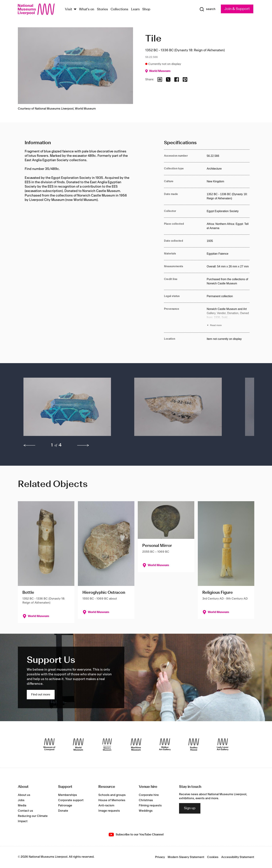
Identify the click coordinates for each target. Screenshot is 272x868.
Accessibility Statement (238, 857)
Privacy (160, 857)
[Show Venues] (75, 10)
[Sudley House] (194, 744)
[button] (72, 409)
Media (22, 806)
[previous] (29, 445)
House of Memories (112, 800)
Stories (102, 9)
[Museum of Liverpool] (49, 744)
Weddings (146, 811)
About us (24, 795)
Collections (119, 9)
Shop (146, 9)
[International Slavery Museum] (107, 744)
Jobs (21, 800)
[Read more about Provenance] (228, 318)
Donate (63, 811)
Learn (135, 9)
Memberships (68, 795)
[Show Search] (207, 9)
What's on (87, 9)
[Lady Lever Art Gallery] (223, 744)
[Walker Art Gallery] (165, 744)
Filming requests (150, 806)
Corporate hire (149, 795)
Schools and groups (112, 795)
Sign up (190, 808)
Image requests (109, 811)
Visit (69, 9)
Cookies (213, 857)
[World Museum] (78, 744)
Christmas (146, 800)
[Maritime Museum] (136, 744)
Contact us (25, 811)
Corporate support (71, 800)
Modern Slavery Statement (186, 857)
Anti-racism (106, 806)
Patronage (65, 806)
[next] (83, 445)
